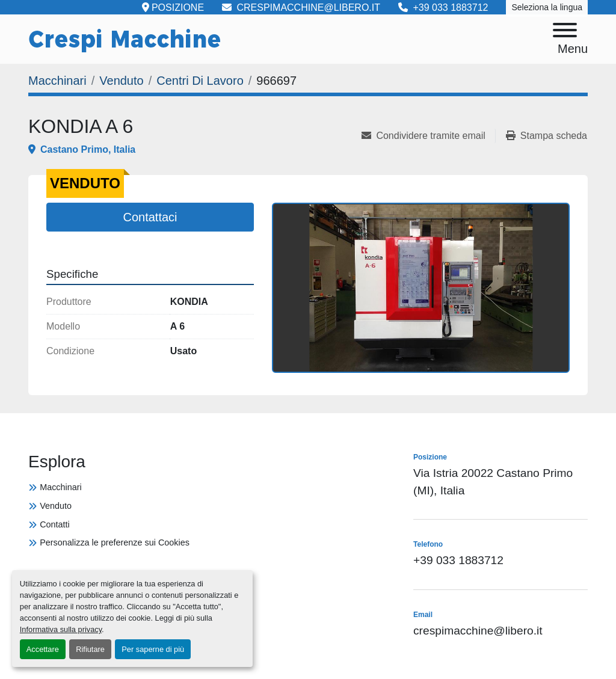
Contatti (55, 524)
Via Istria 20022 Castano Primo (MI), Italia (493, 482)
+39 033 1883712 (458, 560)
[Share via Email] (428, 136)
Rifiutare (90, 649)
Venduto (56, 506)
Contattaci (150, 217)
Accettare (43, 649)
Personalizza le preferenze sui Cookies (115, 542)
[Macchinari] (57, 81)
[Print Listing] (547, 136)
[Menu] (565, 32)
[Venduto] (121, 81)
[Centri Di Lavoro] (200, 81)
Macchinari (61, 487)
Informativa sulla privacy (61, 629)
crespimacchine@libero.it (478, 631)
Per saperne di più (153, 649)
